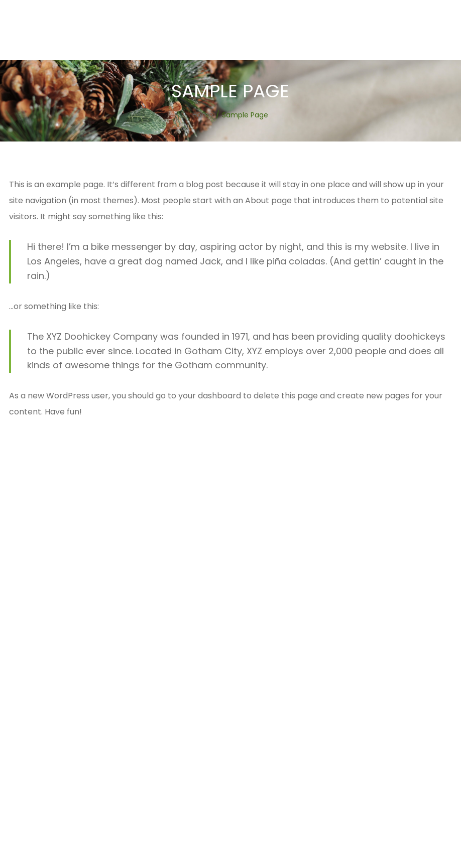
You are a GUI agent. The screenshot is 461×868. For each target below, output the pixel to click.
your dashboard (210, 396)
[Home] (203, 115)
